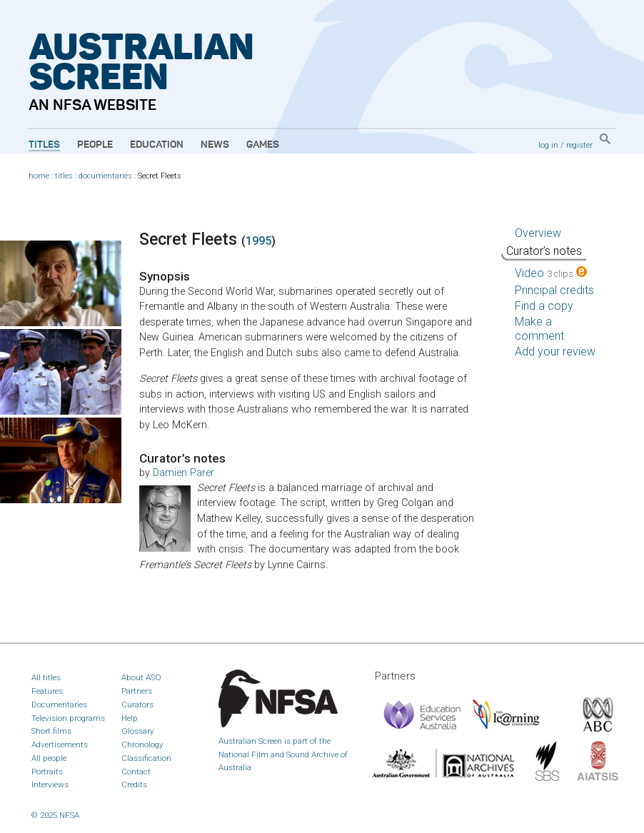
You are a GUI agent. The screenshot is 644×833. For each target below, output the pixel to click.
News (215, 145)
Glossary (138, 731)
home (39, 176)
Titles (44, 145)
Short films (51, 731)
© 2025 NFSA (55, 815)
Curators (137, 705)
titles (64, 176)
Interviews (50, 784)
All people (49, 758)
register (579, 145)
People (95, 145)
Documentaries (59, 705)
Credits (134, 784)
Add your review (555, 352)
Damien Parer (183, 473)
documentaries (105, 176)
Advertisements (60, 744)
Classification (146, 758)
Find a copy (544, 306)
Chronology (142, 744)
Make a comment (539, 329)
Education (157, 145)
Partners (137, 691)
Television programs (68, 718)
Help (130, 718)
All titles (46, 677)
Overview (538, 233)
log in (548, 145)
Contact (136, 772)
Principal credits (554, 290)
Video (551, 273)
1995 (258, 241)
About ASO (141, 677)
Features (47, 691)
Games (263, 145)
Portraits (47, 772)
